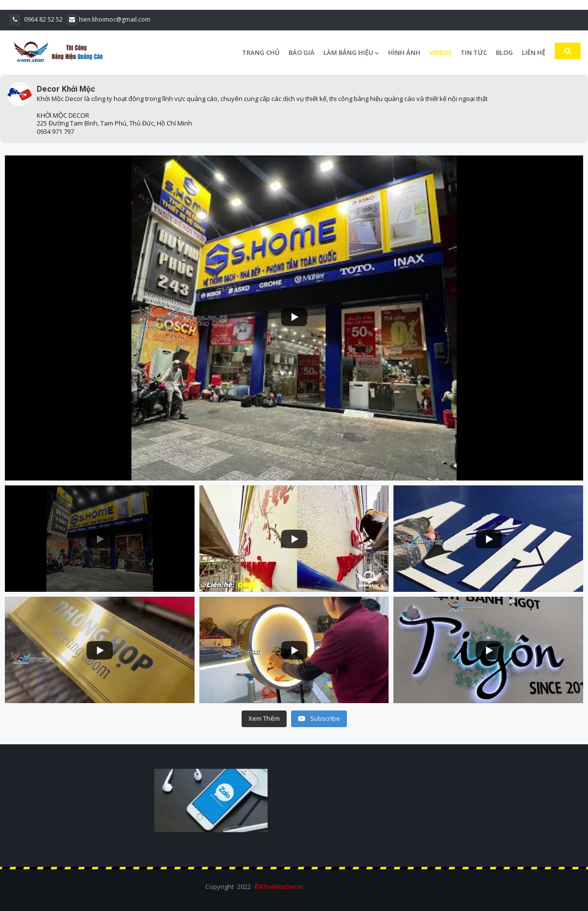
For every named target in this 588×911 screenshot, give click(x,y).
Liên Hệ (534, 52)
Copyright (220, 886)
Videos (441, 52)
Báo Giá (302, 52)
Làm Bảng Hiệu (351, 52)
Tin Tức (474, 52)
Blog (504, 52)
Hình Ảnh (404, 52)
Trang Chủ (261, 52)
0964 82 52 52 (36, 19)
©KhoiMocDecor (279, 886)
